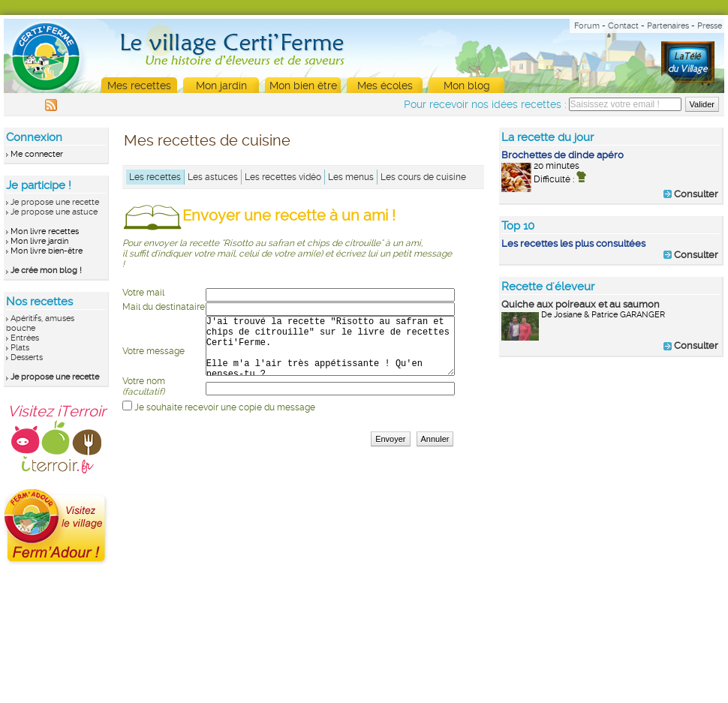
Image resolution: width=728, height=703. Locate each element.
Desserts (27, 358)
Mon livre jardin (39, 241)
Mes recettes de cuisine (207, 140)
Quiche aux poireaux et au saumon (581, 304)
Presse (710, 26)
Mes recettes (139, 86)
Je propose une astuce (54, 212)
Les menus (351, 177)
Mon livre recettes (45, 231)
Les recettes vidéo (283, 177)
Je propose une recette (55, 202)
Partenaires (668, 26)
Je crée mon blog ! (46, 270)
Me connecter (37, 154)
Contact (623, 26)
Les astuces (213, 177)
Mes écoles (385, 86)
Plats (20, 348)
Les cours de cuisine (423, 177)
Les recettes (155, 177)
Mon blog (467, 86)
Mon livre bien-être (47, 251)
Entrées (25, 338)
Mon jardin (221, 86)
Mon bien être (303, 86)
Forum (587, 26)
